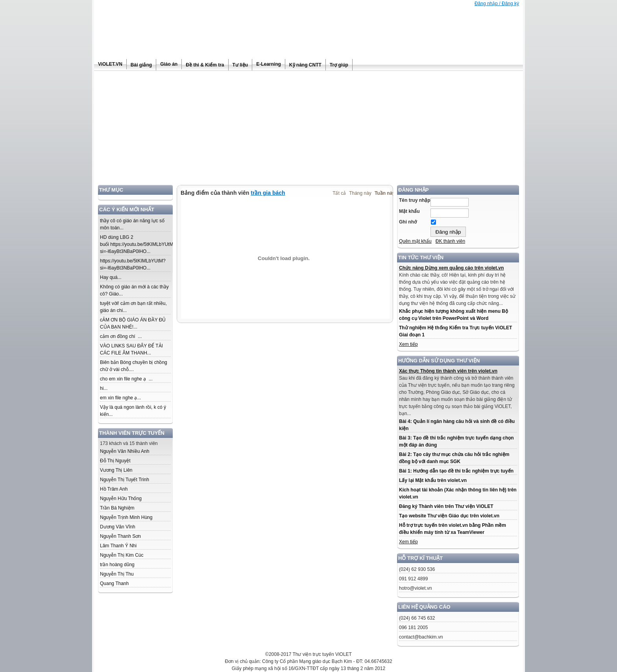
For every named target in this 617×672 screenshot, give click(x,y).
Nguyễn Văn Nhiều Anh (125, 451)
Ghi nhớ (408, 222)
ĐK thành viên (450, 241)
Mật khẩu (409, 211)
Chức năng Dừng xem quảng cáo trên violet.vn (451, 268)
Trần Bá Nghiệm (117, 508)
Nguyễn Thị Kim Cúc (122, 555)
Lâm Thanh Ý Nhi (118, 546)
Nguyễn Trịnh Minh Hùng (126, 517)
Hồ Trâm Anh (114, 489)
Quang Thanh (114, 583)
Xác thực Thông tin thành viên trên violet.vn (448, 371)
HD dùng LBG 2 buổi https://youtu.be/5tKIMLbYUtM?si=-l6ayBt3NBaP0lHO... (138, 244)
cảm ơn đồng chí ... (121, 336)
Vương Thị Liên (116, 470)
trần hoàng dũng (117, 565)
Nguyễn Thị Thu (117, 574)
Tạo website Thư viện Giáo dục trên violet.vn (449, 516)
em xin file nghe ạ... (120, 398)
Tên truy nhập (415, 200)
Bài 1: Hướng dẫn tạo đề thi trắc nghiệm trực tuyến (456, 471)
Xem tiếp (408, 344)
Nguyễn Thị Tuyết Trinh (125, 480)
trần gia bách (268, 193)
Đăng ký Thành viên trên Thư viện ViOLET (446, 506)
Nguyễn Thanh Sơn (120, 536)
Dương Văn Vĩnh (118, 527)
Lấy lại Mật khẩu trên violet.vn (433, 480)
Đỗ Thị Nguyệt (115, 461)
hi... (104, 388)
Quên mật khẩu (415, 241)
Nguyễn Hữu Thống (121, 498)
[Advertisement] (308, 130)
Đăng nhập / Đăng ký (497, 4)
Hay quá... (111, 277)
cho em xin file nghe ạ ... (126, 379)
